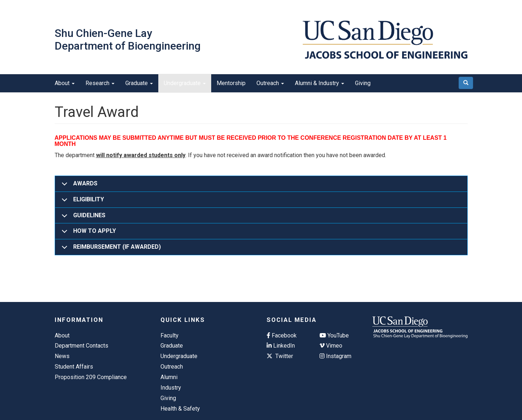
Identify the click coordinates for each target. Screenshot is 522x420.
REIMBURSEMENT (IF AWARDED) (110, 249)
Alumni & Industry (320, 83)
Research (100, 83)
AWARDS (78, 186)
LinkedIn (281, 346)
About (65, 83)
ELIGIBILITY (82, 202)
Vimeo (331, 346)
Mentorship (231, 83)
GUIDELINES (82, 218)
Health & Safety (180, 409)
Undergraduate (185, 83)
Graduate (139, 83)
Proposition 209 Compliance (91, 377)
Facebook (282, 335)
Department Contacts (82, 346)
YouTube (334, 335)
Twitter (280, 356)
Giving (363, 83)
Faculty (170, 335)
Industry (171, 388)
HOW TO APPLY (87, 233)
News (62, 356)
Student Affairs (74, 367)
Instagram (335, 356)
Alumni (169, 377)
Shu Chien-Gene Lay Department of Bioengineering (128, 39)
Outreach (270, 83)
